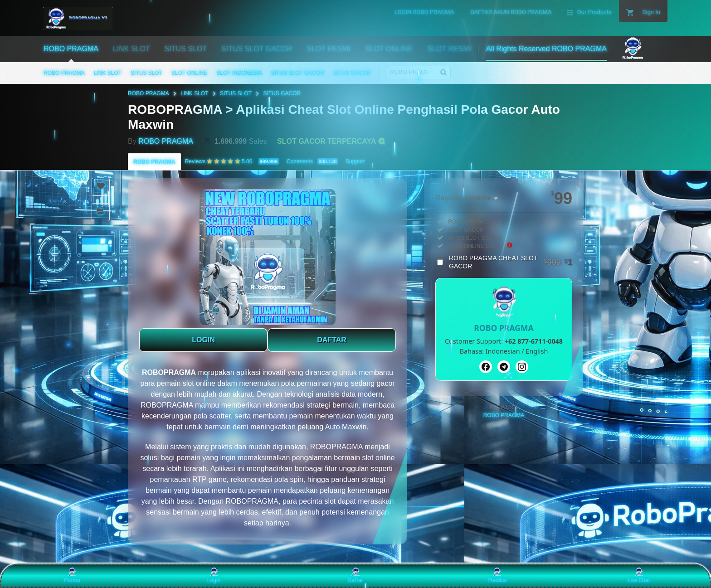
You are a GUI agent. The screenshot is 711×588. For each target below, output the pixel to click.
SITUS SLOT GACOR (298, 73)
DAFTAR (332, 340)
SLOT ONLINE (189, 73)
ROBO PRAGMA (64, 73)
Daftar (355, 575)
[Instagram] (522, 367)
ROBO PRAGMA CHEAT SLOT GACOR (511, 262)
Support (355, 161)
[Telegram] (504, 367)
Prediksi (497, 575)
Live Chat (639, 575)
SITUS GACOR (352, 73)
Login (214, 575)
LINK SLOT (108, 73)
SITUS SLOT (146, 73)
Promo (72, 575)
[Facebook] (486, 367)
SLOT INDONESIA (239, 73)
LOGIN (203, 340)
